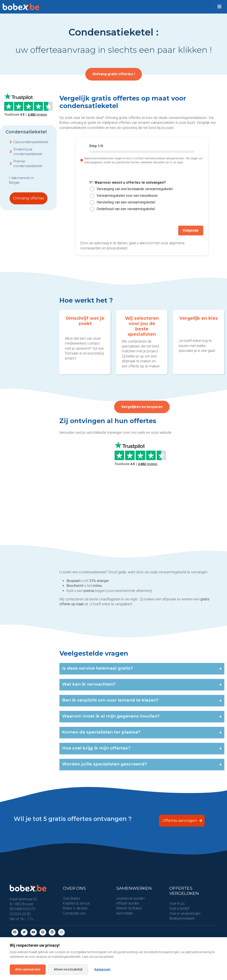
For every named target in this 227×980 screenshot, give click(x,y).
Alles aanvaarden (28, 969)
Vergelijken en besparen (142, 407)
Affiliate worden (128, 903)
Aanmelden (125, 913)
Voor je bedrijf (179, 908)
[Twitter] (24, 932)
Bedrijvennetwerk (182, 918)
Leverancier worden (130, 898)
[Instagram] (61, 932)
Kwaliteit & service (76, 903)
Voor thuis (177, 903)
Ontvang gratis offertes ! (114, 74)
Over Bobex (71, 898)
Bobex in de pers (75, 908)
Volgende (191, 230)
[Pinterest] (43, 932)
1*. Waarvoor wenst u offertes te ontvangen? (127, 182)
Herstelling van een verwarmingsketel (126, 202)
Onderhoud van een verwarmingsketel (126, 209)
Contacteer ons (74, 913)
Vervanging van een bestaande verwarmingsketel (135, 189)
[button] (219, 7)
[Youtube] (33, 932)
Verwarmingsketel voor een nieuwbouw (127, 196)
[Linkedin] (52, 932)
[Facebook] (15, 932)
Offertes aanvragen (182, 820)
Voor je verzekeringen (185, 913)
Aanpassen (102, 969)
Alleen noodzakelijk (68, 969)
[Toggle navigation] (219, 7)
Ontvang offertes (28, 198)
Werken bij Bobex (129, 908)
